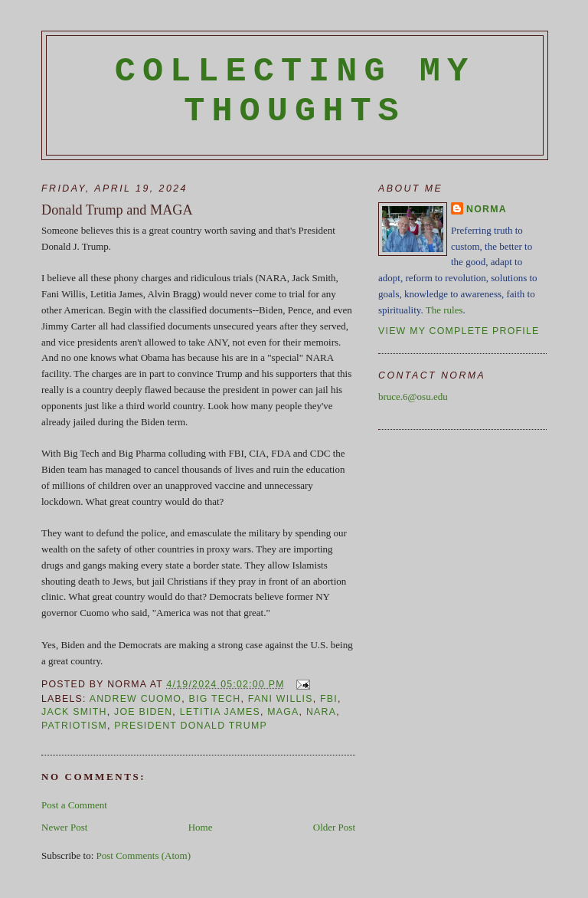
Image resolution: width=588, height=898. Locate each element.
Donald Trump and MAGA (117, 210)
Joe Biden (143, 712)
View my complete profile (459, 331)
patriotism (74, 726)
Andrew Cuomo (136, 699)
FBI (329, 699)
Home (201, 827)
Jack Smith (74, 712)
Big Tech (215, 699)
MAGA (283, 712)
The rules (444, 310)
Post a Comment (74, 805)
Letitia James (220, 712)
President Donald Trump (191, 726)
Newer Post (64, 827)
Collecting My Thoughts (295, 91)
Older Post (334, 827)
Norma (487, 209)
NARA (321, 712)
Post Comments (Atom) (144, 855)
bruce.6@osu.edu (413, 397)
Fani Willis (281, 699)
